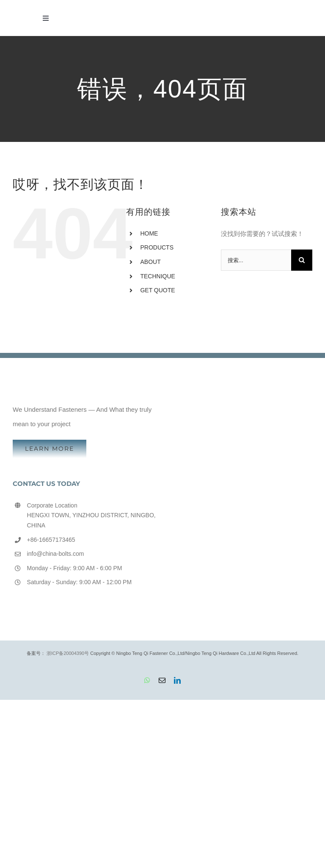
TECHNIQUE (157, 276)
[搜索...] (256, 260)
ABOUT (150, 262)
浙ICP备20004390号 (68, 653)
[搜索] (302, 260)
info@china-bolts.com (56, 554)
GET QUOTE (157, 290)
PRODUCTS (157, 247)
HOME (149, 233)
